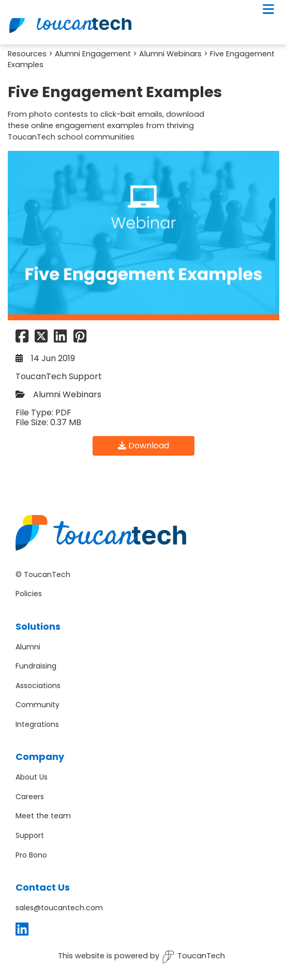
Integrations (37, 724)
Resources (27, 54)
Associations (38, 686)
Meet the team (43, 816)
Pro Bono (31, 855)
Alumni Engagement (93, 54)
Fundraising (36, 666)
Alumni (28, 647)
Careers (30, 797)
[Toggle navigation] (268, 9)
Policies (29, 594)
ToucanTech (193, 957)
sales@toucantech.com (59, 908)
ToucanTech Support (59, 376)
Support (30, 835)
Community (37, 705)
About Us (32, 777)
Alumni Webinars (170, 54)
